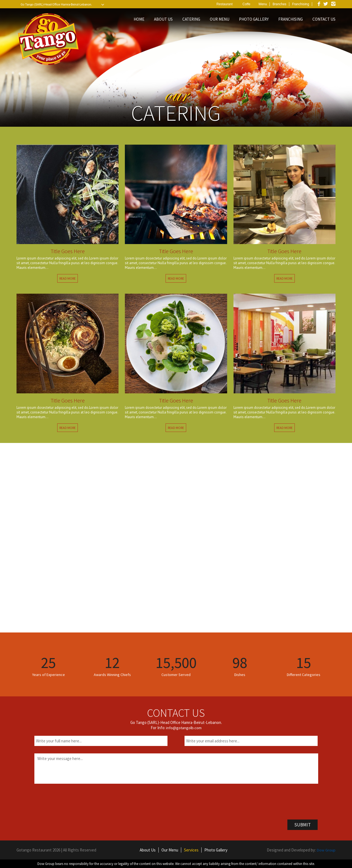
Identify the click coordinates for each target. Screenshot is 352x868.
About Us (147, 850)
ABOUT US (163, 19)
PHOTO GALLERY (254, 19)
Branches (279, 4)
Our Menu (170, 850)
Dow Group (326, 850)
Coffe (246, 4)
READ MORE (68, 278)
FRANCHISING (291, 19)
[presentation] (76, 801)
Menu (263, 4)
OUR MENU (220, 19)
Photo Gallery (216, 850)
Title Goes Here (68, 251)
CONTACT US (324, 19)
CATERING (191, 19)
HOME (139, 19)
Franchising (301, 4)
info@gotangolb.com (184, 728)
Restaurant (225, 4)
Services (191, 850)
